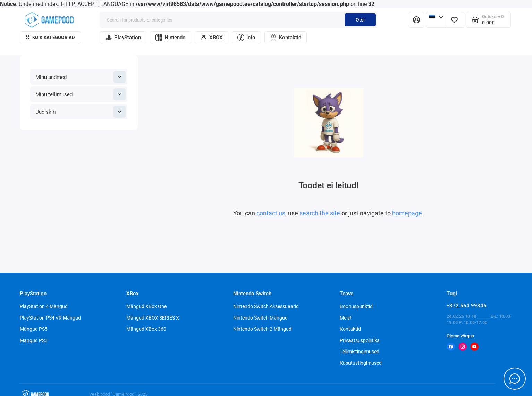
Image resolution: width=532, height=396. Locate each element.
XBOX (212, 38)
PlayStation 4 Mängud (44, 306)
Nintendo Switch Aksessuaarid (266, 306)
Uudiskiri (81, 112)
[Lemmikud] (455, 20)
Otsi (360, 20)
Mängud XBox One (146, 306)
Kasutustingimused (361, 363)
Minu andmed (81, 77)
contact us (271, 213)
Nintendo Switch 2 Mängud (262, 329)
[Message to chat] (515, 379)
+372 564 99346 (467, 306)
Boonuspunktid (356, 306)
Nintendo (171, 38)
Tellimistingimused (360, 352)
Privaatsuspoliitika (360, 340)
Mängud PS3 (34, 340)
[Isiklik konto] (416, 20)
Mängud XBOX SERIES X (153, 318)
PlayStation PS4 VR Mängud (50, 318)
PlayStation (123, 38)
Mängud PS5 (34, 329)
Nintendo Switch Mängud (260, 318)
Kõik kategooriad (50, 37)
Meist (346, 318)
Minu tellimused (81, 94)
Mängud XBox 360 (146, 329)
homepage (407, 213)
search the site (320, 213)
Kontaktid (286, 38)
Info (246, 38)
